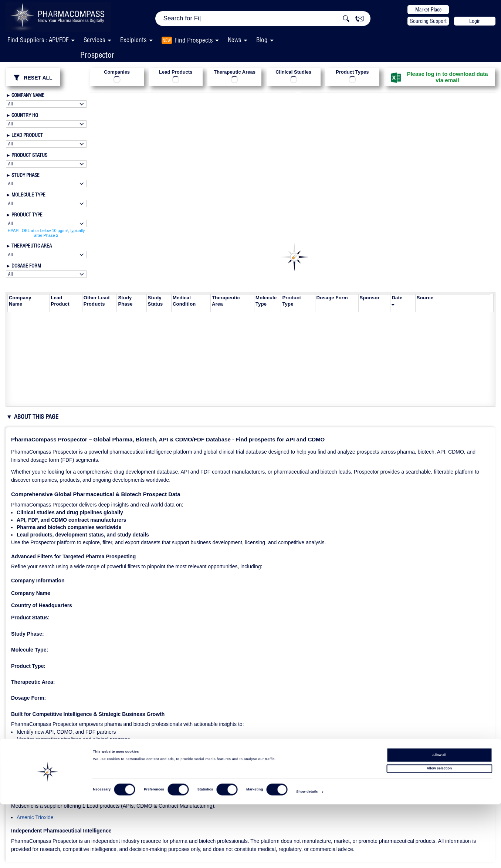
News (235, 40)
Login (475, 21)
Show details (307, 855)
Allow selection (439, 832)
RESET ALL (33, 78)
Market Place (428, 10)
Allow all (439, 818)
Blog (262, 40)
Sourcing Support (428, 21)
